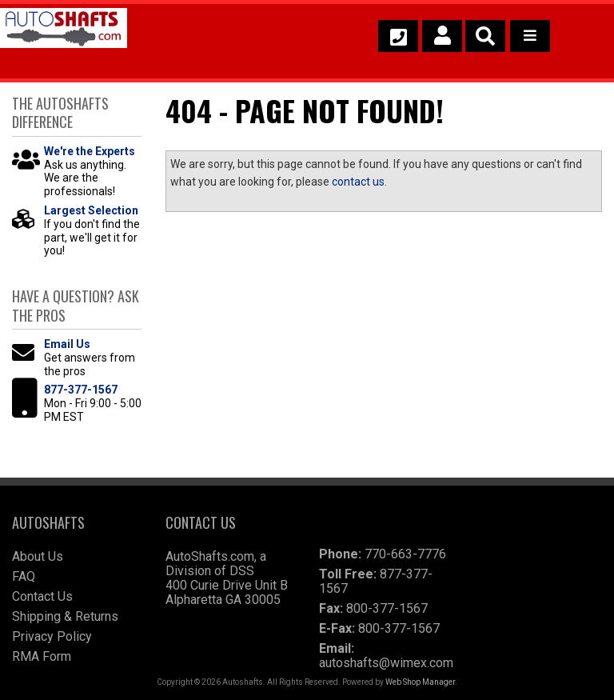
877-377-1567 (81, 390)
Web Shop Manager (420, 682)
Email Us (67, 344)
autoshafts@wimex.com (386, 663)
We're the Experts (90, 151)
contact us (358, 182)
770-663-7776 (405, 554)
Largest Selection (91, 210)
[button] (485, 36)
